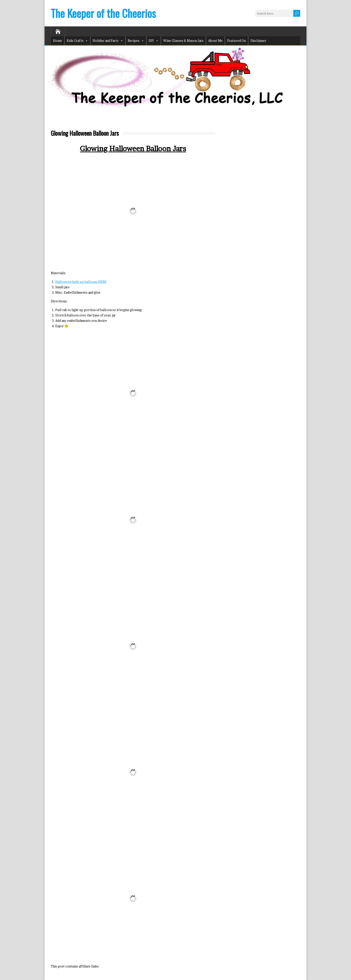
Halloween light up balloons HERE (81, 282)
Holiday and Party (108, 41)
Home (58, 41)
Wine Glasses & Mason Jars (183, 41)
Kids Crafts (77, 41)
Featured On (236, 41)
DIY (154, 41)
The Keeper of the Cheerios (103, 13)
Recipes (136, 41)
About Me (215, 41)
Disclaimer (258, 41)
